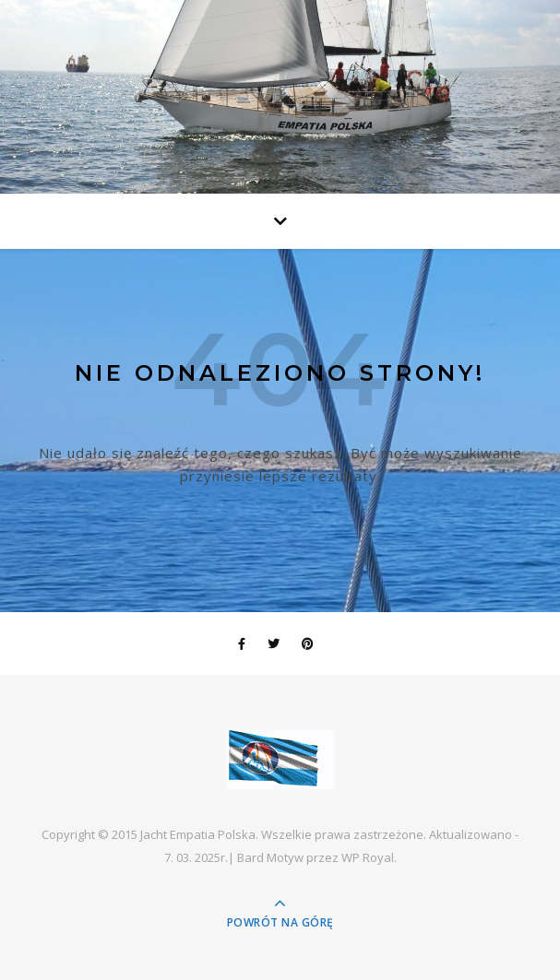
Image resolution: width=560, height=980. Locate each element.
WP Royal (368, 857)
